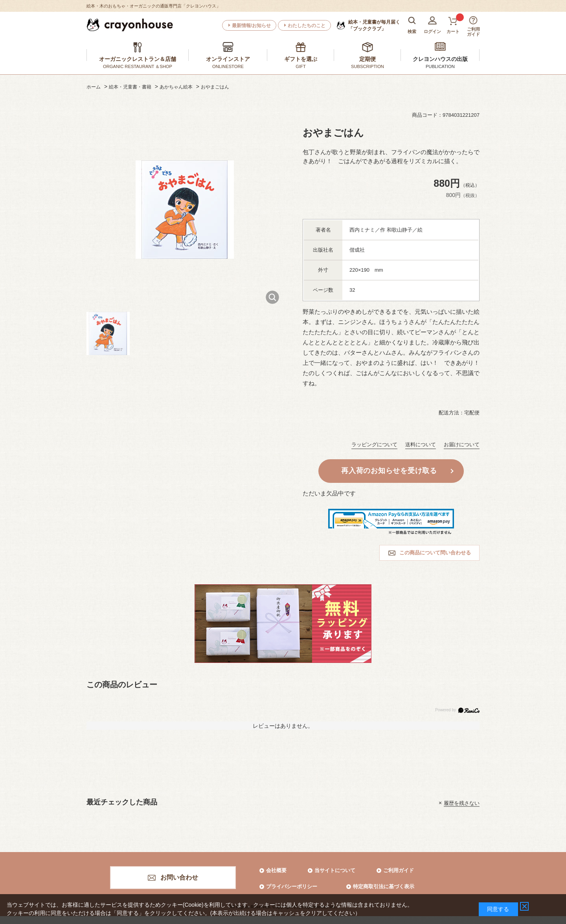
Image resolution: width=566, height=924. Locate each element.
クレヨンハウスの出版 (440, 59)
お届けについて (462, 445)
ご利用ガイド (399, 870)
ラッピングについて (374, 445)
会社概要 (276, 870)
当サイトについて (335, 870)
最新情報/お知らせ (251, 26)
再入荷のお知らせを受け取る (389, 471)
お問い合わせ (179, 877)
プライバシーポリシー (292, 886)
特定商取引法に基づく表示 (384, 886)
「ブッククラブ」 (374, 25)
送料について (421, 445)
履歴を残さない (462, 803)
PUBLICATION (440, 66)
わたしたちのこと (307, 26)
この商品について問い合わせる (435, 553)
